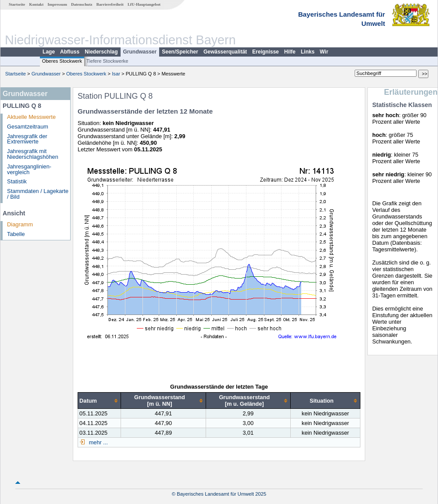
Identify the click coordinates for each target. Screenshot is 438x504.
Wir (324, 52)
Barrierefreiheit (110, 4)
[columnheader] (100, 401)
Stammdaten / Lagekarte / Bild (38, 194)
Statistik (17, 181)
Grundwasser (140, 52)
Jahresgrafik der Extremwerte (27, 139)
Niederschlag (101, 52)
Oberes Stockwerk (62, 61)
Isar (116, 74)
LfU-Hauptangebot (144, 4)
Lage (49, 52)
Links (308, 52)
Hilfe (290, 52)
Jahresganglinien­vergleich (29, 169)
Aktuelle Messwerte (31, 117)
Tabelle (16, 234)
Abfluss (70, 52)
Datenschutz (82, 4)
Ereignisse (265, 52)
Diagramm (20, 224)
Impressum (57, 4)
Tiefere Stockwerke (107, 61)
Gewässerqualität (225, 52)
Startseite (17, 4)
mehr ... (98, 442)
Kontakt (37, 4)
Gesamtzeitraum (28, 127)
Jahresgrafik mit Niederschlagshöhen (33, 154)
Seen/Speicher (180, 52)
